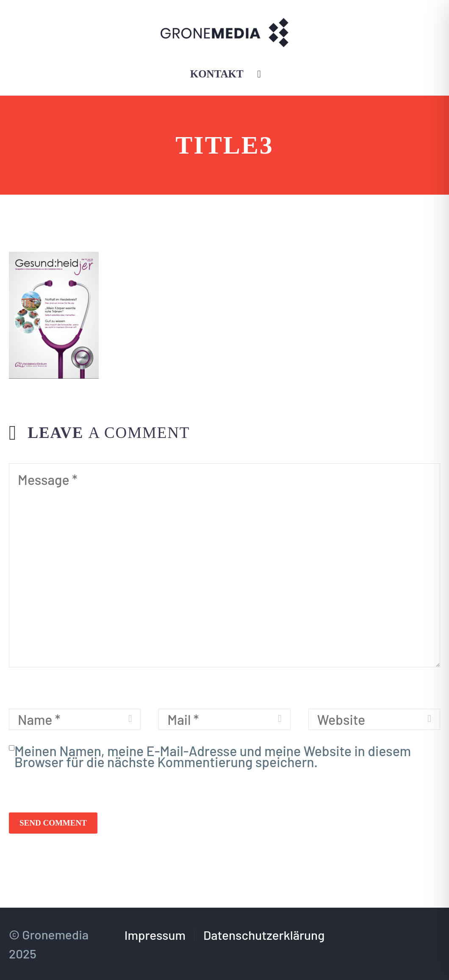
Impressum (155, 935)
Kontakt (217, 74)
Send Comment (53, 823)
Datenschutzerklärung (264, 935)
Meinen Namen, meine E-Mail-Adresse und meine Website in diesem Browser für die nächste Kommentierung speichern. (213, 756)
